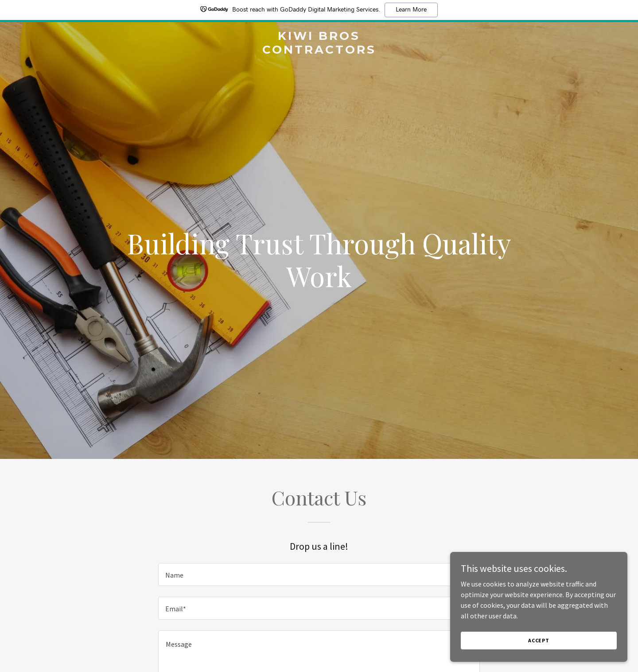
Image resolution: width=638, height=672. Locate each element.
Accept (539, 640)
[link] (319, 51)
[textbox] (319, 575)
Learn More (411, 10)
